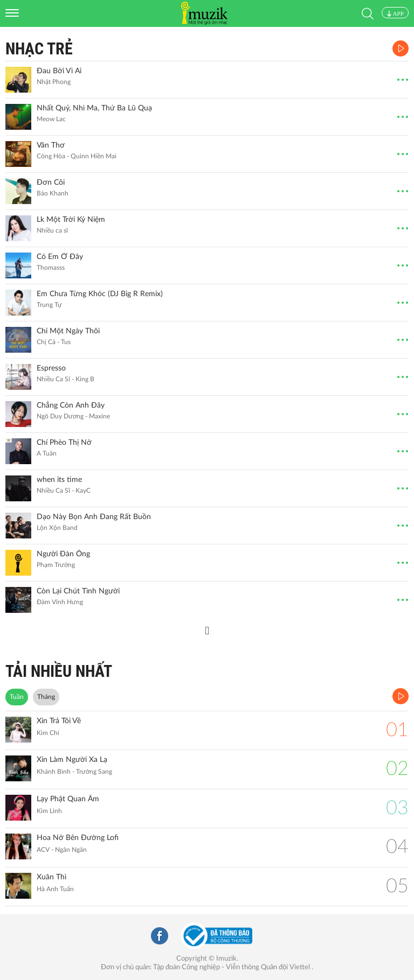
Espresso (51, 368)
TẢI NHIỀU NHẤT (59, 671)
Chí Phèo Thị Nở (64, 443)
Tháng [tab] (46, 697)
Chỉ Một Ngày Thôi (68, 331)
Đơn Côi (51, 183)
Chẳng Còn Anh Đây (71, 405)
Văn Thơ (51, 145)
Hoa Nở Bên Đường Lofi (78, 838)
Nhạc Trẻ (39, 49)
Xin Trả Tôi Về (59, 721)
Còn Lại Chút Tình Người (78, 591)
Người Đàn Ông (63, 554)
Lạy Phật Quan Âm (68, 799)
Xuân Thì (51, 877)
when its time (59, 480)
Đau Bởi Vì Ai (59, 71)
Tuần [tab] (17, 697)
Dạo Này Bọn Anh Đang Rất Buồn (94, 517)
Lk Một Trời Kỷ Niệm (71, 220)
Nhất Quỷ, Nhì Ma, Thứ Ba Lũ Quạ (94, 108)
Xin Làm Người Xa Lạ (72, 760)
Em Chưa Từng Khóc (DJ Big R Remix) (100, 294)
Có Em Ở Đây (60, 257)
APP (395, 13)
